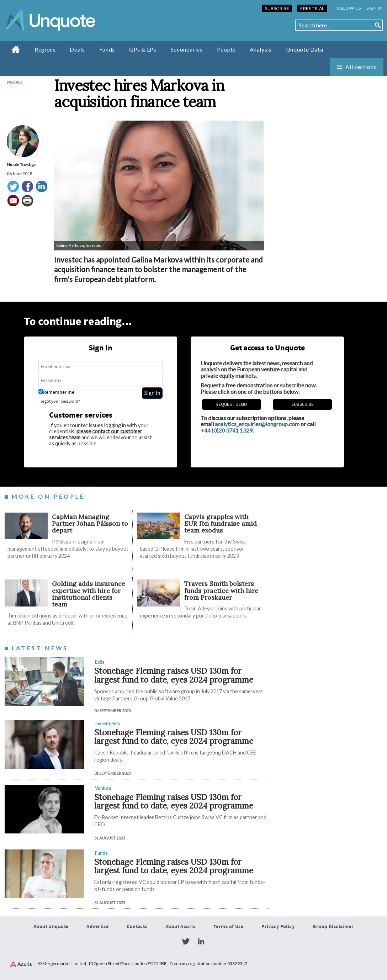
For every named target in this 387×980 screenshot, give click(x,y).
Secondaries (187, 49)
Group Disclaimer (333, 927)
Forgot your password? (59, 401)
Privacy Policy (278, 927)
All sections (361, 67)
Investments (107, 724)
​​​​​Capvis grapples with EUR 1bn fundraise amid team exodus (221, 524)
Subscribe (277, 8)
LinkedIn (201, 942)
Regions (45, 49)
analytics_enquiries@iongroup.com (257, 424)
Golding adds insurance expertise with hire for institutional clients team (89, 594)
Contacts (137, 927)
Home (16, 49)
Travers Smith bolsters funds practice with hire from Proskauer (221, 590)
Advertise (97, 927)
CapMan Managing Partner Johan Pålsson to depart (90, 524)
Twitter (186, 942)
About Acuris (180, 927)
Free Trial (312, 8)
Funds (107, 49)
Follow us (348, 8)
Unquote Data (305, 49)
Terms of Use (228, 927)
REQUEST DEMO (231, 404)
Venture (103, 788)
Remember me (56, 392)
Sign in (374, 8)
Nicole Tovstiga (21, 165)
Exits (100, 662)
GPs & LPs (143, 49)
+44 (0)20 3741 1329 (227, 430)
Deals (77, 49)
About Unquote (51, 927)
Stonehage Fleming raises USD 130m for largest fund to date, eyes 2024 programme (174, 675)
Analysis (261, 49)
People (226, 49)
